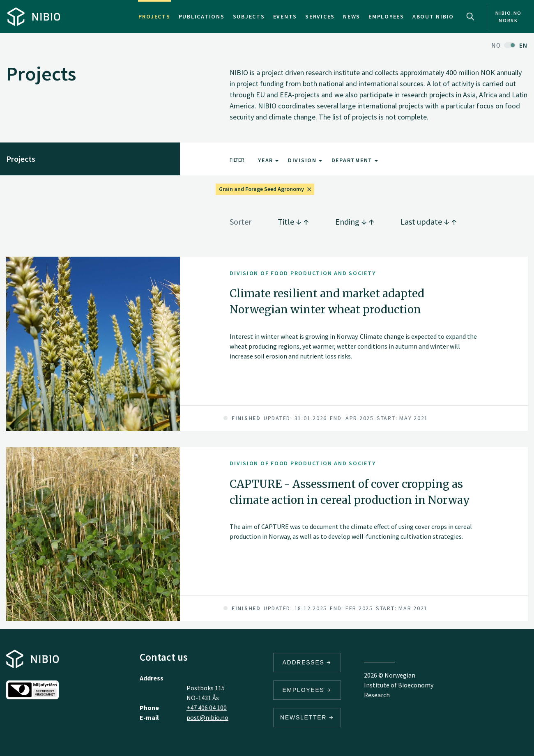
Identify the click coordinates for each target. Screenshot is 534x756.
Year (268, 160)
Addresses (307, 662)
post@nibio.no (207, 717)
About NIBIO (433, 16)
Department (355, 160)
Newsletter (307, 717)
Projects (154, 16)
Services (320, 16)
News (352, 16)
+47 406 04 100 (207, 708)
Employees (386, 16)
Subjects (249, 16)
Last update (429, 222)
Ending (355, 222)
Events (285, 16)
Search (470, 16)
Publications (202, 16)
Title (293, 222)
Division (305, 160)
